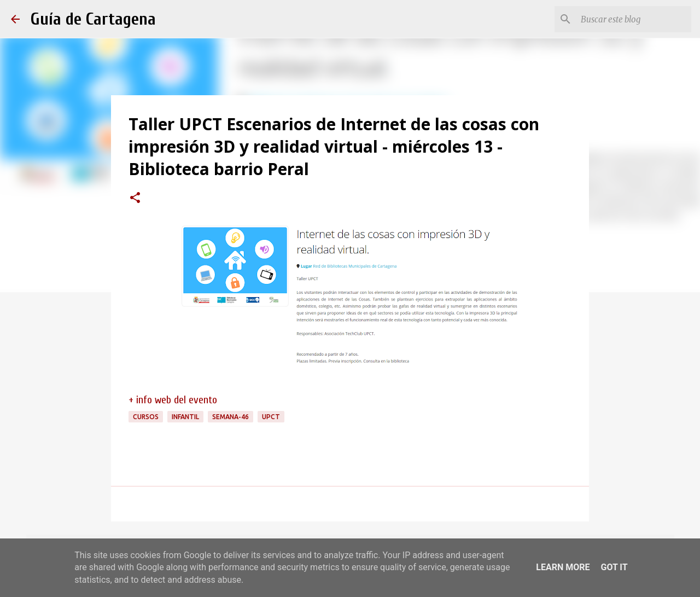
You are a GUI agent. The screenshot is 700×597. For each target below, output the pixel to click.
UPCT (271, 417)
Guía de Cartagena (93, 19)
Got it (614, 567)
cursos (146, 417)
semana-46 (231, 417)
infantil (185, 417)
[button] (135, 199)
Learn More (563, 567)
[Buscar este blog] (634, 19)
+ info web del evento (173, 400)
